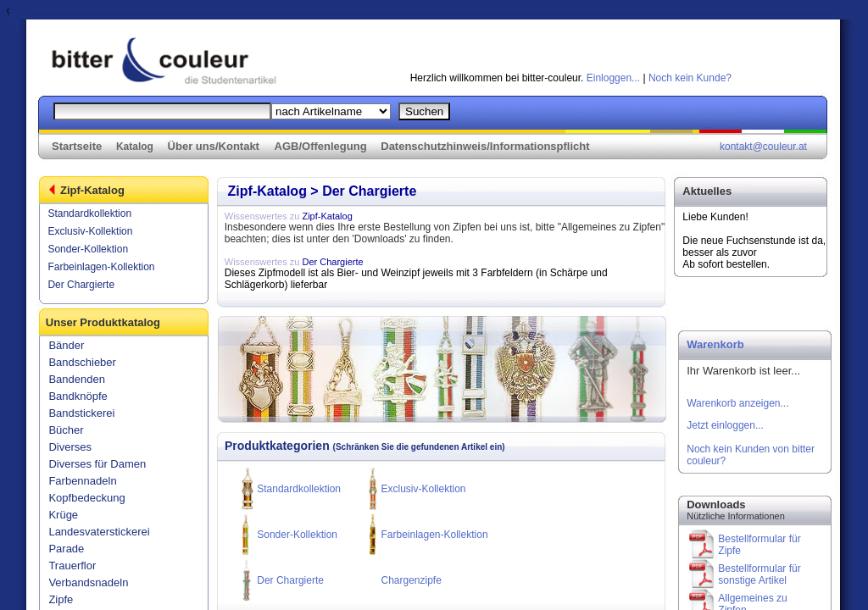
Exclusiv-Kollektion (90, 231)
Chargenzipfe (411, 580)
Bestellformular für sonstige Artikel (759, 574)
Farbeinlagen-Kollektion (101, 267)
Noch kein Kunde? (690, 78)
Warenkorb (715, 344)
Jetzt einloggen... (725, 425)
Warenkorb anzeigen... (737, 403)
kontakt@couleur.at (763, 147)
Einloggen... (613, 78)
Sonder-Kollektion (88, 249)
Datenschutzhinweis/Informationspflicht (485, 146)
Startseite (77, 146)
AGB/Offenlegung (321, 146)
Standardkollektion (89, 213)
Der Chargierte (81, 285)
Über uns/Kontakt (214, 146)
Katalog (135, 147)
